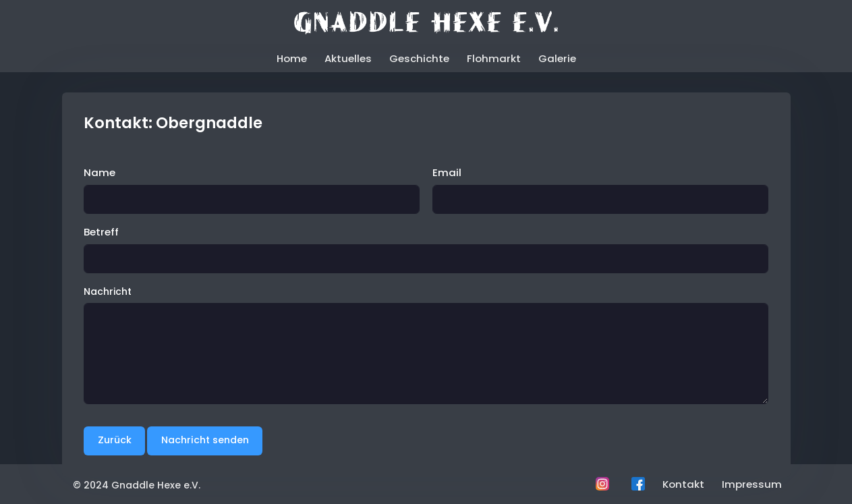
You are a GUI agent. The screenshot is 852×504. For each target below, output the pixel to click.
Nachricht (108, 291)
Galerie (557, 58)
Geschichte (419, 58)
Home (292, 58)
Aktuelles (348, 58)
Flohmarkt (494, 58)
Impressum (752, 484)
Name (100, 172)
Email (447, 172)
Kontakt (683, 484)
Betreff (101, 232)
